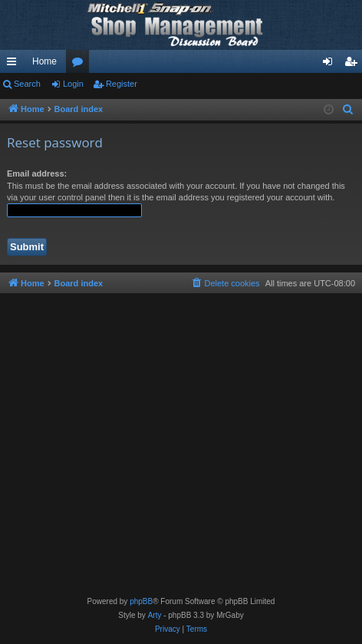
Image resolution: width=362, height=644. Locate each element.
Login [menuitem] (331, 64)
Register (122, 84)
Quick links (15, 64)
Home (44, 61)
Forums (81, 64)
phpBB (141, 601)
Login (73, 84)
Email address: (37, 173)
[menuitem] (348, 110)
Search (27, 84)
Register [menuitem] (354, 64)
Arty (155, 615)
